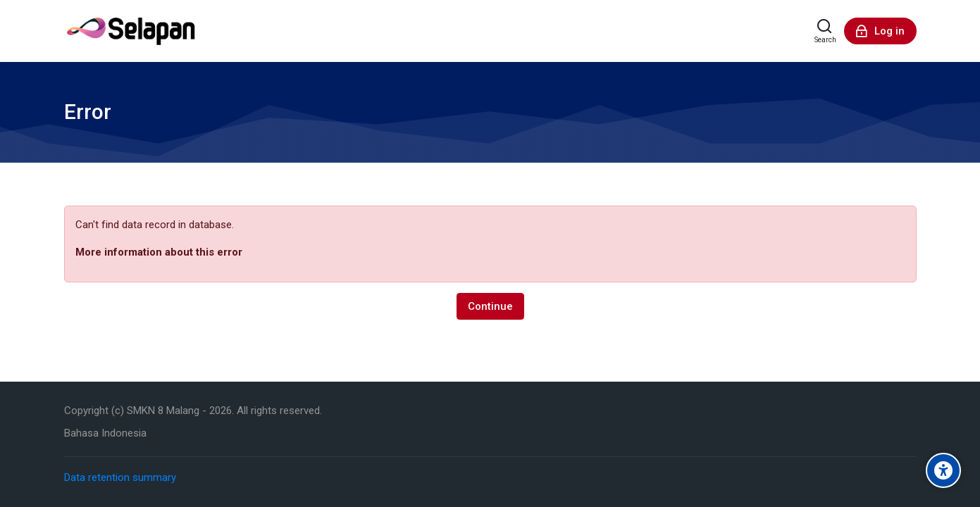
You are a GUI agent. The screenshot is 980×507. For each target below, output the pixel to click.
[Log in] (880, 31)
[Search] (825, 31)
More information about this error (159, 252)
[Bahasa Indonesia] (105, 433)
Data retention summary (120, 477)
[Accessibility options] (943, 470)
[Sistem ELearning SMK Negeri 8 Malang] (131, 31)
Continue (490, 306)
